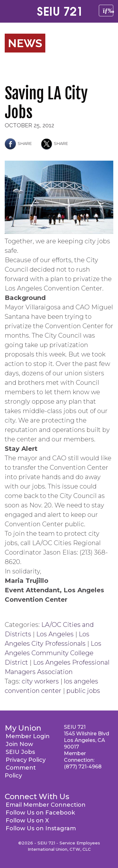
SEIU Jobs (20, 752)
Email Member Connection (46, 805)
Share (18, 143)
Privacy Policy (26, 760)
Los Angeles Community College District (53, 653)
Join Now (19, 744)
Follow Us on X (27, 821)
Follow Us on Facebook (40, 813)
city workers (40, 681)
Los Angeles (55, 634)
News (25, 43)
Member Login (28, 736)
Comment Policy (20, 772)
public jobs (83, 691)
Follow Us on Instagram (41, 828)
